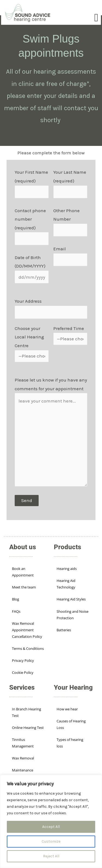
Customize (51, 841)
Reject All (51, 856)
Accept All (51, 827)
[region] (51, 821)
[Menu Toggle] (96, 18)
